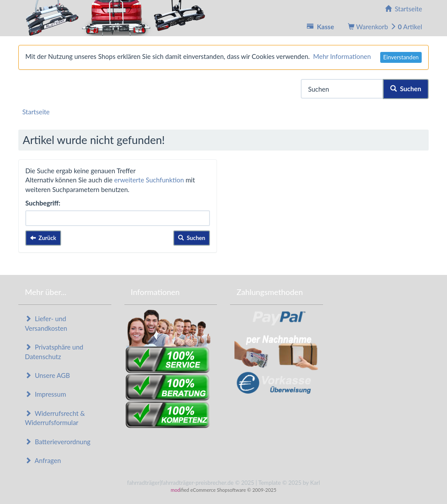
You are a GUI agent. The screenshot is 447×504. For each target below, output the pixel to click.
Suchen (406, 89)
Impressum (45, 394)
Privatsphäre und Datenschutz (54, 351)
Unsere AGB (47, 375)
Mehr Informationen (342, 56)
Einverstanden (401, 57)
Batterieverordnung (58, 442)
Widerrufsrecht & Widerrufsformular (55, 418)
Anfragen (43, 460)
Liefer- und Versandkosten (46, 323)
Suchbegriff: (43, 203)
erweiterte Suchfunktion (149, 180)
